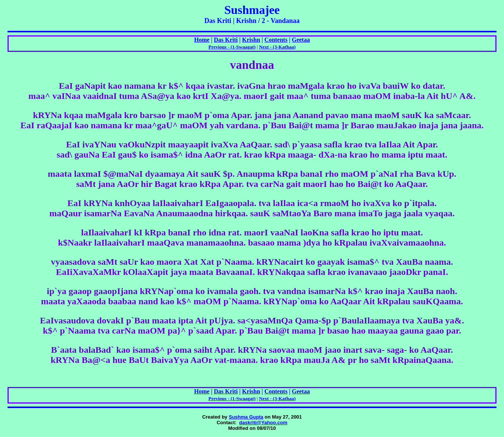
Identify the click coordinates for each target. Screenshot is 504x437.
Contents (276, 40)
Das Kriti (226, 40)
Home (202, 40)
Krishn (251, 40)
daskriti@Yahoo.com (263, 423)
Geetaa (301, 40)
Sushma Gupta (246, 417)
